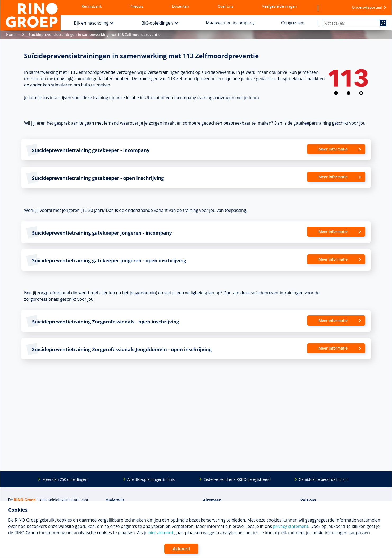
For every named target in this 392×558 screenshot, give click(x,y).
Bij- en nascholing (91, 23)
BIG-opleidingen (157, 23)
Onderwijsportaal (367, 7)
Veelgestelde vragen (279, 6)
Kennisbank (92, 6)
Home (11, 35)
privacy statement (291, 526)
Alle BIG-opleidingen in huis (151, 479)
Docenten (181, 6)
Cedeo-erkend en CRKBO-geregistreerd (237, 479)
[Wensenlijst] (332, 8)
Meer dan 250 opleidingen (65, 479)
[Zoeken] (383, 23)
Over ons (225, 6)
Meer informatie (333, 149)
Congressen (293, 23)
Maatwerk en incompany (230, 23)
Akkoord (181, 549)
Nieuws (137, 6)
